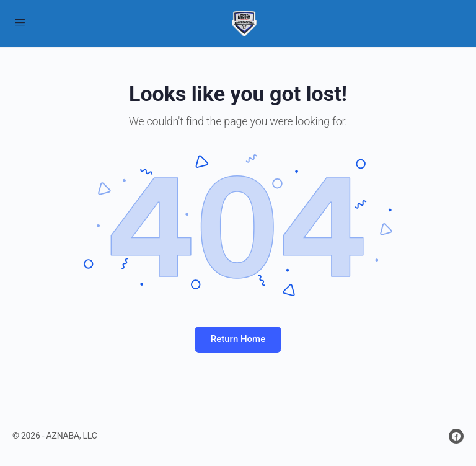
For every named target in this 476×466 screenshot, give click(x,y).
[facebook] (456, 436)
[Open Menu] (20, 22)
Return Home (238, 339)
